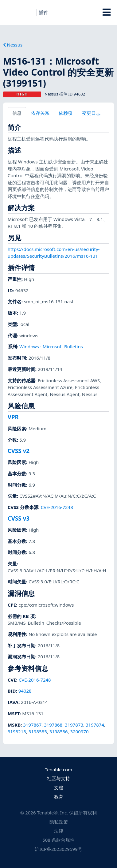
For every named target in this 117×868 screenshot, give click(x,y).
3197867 (32, 725)
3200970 (80, 731)
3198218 (17, 731)
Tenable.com (58, 769)
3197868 (53, 725)
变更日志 (91, 113)
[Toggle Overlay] (106, 12)
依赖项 (66, 113)
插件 (44, 13)
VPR (13, 417)
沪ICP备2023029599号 (58, 849)
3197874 (95, 725)
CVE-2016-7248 (57, 507)
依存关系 (40, 113)
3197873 (74, 725)
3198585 (38, 731)
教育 (59, 797)
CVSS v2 (19, 451)
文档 (59, 788)
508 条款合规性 (58, 840)
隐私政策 (59, 822)
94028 (25, 691)
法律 (59, 831)
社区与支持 (58, 778)
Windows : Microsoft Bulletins (51, 346)
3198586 (59, 731)
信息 (17, 113)
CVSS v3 (19, 518)
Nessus (13, 45)
